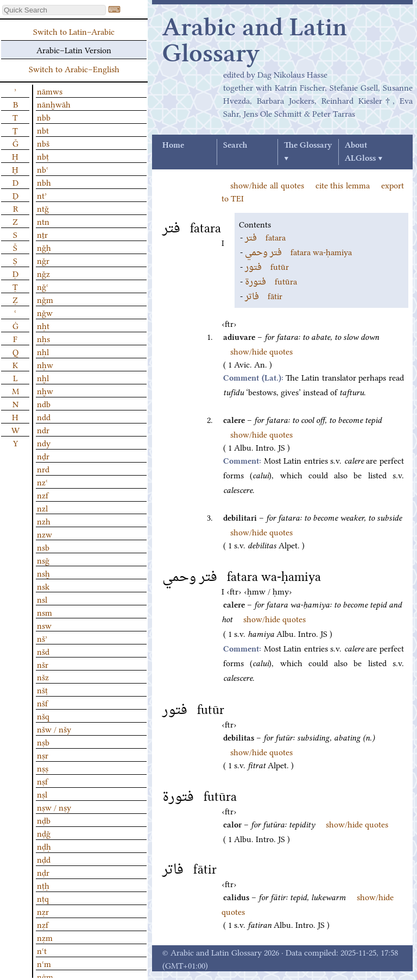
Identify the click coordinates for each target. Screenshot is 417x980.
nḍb (44, 820)
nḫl (43, 377)
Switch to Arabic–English (74, 68)
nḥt (43, 325)
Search (235, 146)
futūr (267, 266)
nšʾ (42, 638)
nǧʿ (43, 286)
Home (173, 146)
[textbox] (54, 10)
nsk (43, 586)
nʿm (44, 963)
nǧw (45, 312)
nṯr (42, 234)
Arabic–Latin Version (74, 49)
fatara (265, 237)
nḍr (43, 872)
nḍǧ (44, 833)
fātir (264, 295)
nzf (43, 495)
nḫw (45, 390)
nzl (42, 508)
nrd (43, 469)
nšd (43, 651)
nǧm (45, 299)
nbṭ (43, 156)
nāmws (50, 91)
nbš (43, 143)
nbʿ (43, 169)
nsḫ (43, 573)
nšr (43, 664)
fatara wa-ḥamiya (298, 251)
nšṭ (42, 690)
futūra (271, 281)
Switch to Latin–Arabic (74, 31)
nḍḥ (44, 846)
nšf (42, 703)
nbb (44, 117)
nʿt (42, 950)
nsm (45, 612)
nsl (42, 599)
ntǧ (43, 208)
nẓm (45, 937)
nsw (44, 625)
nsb (43, 547)
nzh (44, 521)
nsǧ (43, 560)
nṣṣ (43, 768)
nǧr (43, 260)
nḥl (43, 351)
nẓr (43, 911)
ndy (44, 442)
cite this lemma (343, 185)
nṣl (42, 794)
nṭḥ (43, 885)
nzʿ (42, 482)
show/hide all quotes (267, 185)
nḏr (43, 456)
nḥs (43, 338)
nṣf (42, 781)
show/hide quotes (261, 351)
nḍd (44, 859)
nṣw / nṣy (54, 807)
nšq (43, 716)
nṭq (43, 898)
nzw (45, 534)
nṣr (43, 755)
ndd (44, 416)
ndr (43, 429)
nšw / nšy (54, 729)
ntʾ (42, 195)
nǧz (43, 273)
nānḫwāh (54, 104)
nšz (43, 676)
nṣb (43, 742)
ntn (43, 221)
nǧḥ (44, 247)
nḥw (45, 364)
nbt (43, 130)
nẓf (43, 924)
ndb (44, 403)
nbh (44, 182)
